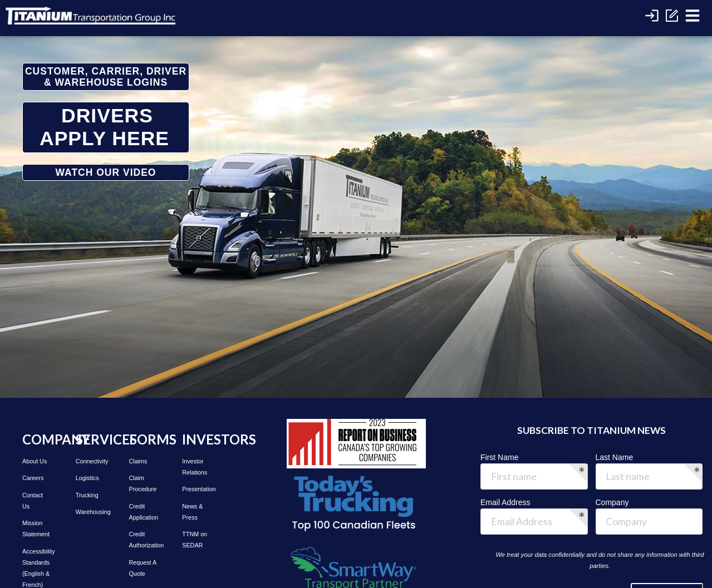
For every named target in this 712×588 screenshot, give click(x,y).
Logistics (87, 478)
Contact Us (33, 501)
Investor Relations (195, 467)
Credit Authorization (144, 540)
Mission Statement (36, 528)
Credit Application (144, 512)
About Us (35, 461)
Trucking (87, 495)
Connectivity (90, 461)
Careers (33, 478)
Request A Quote (143, 568)
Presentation (197, 489)
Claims (138, 461)
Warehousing (90, 512)
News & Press (192, 512)
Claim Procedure (143, 483)
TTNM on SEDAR (195, 540)
